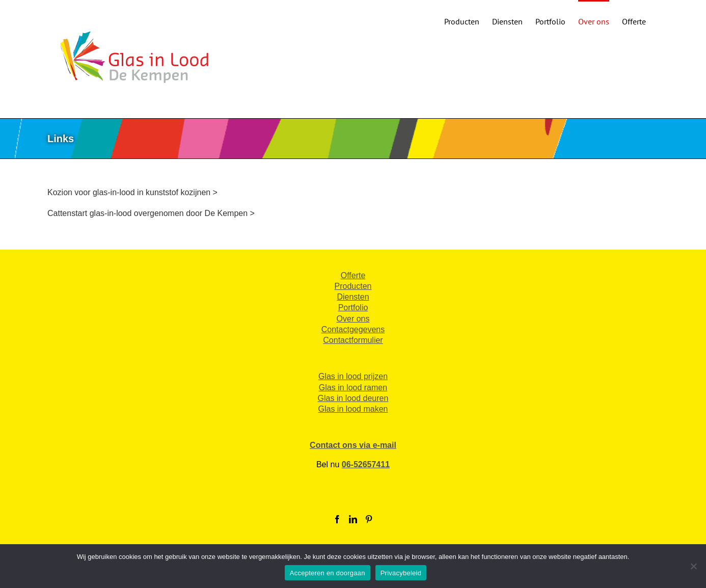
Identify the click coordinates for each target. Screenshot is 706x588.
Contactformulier (353, 340)
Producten (353, 286)
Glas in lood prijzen (353, 376)
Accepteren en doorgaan (328, 573)
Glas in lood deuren (353, 398)
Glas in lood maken (353, 409)
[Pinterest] (369, 519)
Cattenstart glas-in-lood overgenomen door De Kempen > (151, 213)
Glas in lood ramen (353, 387)
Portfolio (353, 308)
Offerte (353, 275)
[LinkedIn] (353, 519)
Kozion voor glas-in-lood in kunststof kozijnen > (132, 192)
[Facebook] (337, 519)
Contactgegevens (353, 329)
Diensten (353, 297)
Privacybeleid (401, 573)
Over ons (353, 319)
